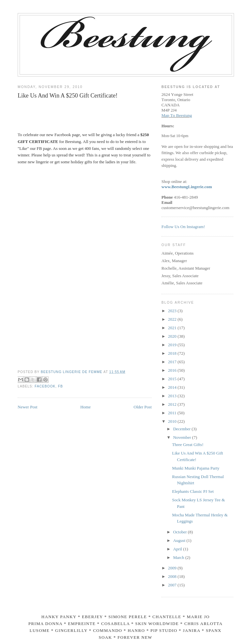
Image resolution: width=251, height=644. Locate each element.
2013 (173, 396)
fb (61, 386)
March (179, 557)
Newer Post (27, 407)
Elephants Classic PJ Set (193, 491)
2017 (173, 362)
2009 (173, 568)
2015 (173, 379)
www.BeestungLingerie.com (187, 187)
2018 (173, 353)
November (183, 437)
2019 (173, 345)
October (181, 532)
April (178, 549)
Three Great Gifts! (188, 445)
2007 (173, 585)
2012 (173, 404)
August (180, 540)
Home (86, 407)
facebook (45, 386)
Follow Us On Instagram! (183, 227)
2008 (173, 576)
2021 (173, 328)
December (183, 429)
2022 (173, 319)
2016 (173, 370)
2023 (173, 311)
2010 (173, 421)
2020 (173, 336)
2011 (173, 413)
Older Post (143, 407)
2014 (173, 387)
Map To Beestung (177, 115)
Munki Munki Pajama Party (196, 468)
